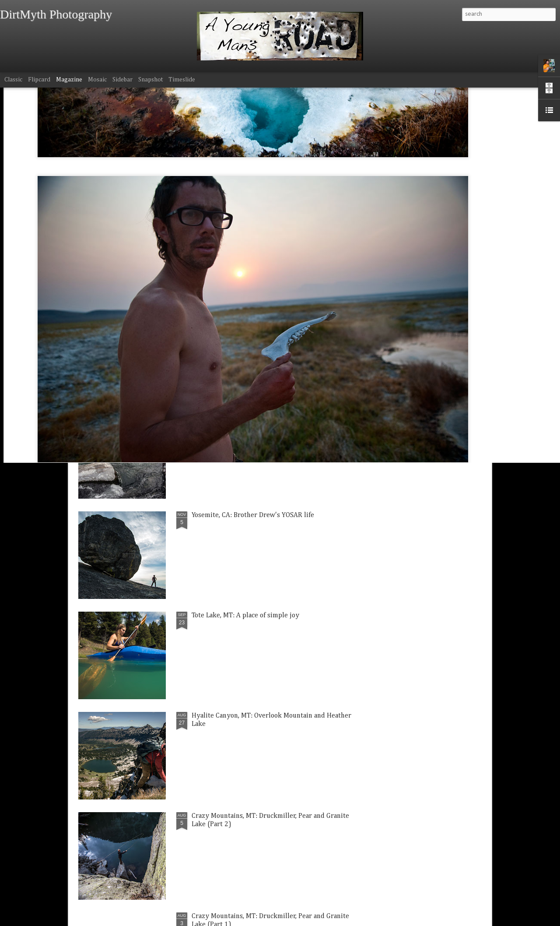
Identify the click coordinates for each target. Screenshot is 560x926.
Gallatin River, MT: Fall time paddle (245, 415)
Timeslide (182, 80)
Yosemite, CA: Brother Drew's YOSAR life (253, 515)
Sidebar (122, 80)
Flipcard (39, 80)
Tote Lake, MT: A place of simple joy (245, 616)
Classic (13, 80)
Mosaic (97, 80)
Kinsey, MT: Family (226, 365)
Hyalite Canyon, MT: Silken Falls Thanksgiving (434, 373)
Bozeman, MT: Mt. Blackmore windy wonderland (120, 373)
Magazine (69, 80)
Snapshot (150, 80)
